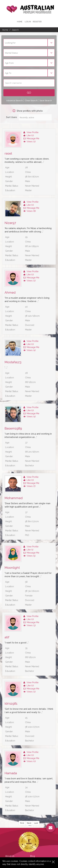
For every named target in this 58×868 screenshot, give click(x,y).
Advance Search (14, 101)
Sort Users (12, 117)
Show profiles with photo (28, 111)
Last (36, 823)
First (22, 823)
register (37, 22)
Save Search (46, 101)
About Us (10, 856)
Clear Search (31, 101)
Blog (33, 856)
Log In (28, 22)
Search (15, 30)
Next (29, 823)
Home (20, 22)
